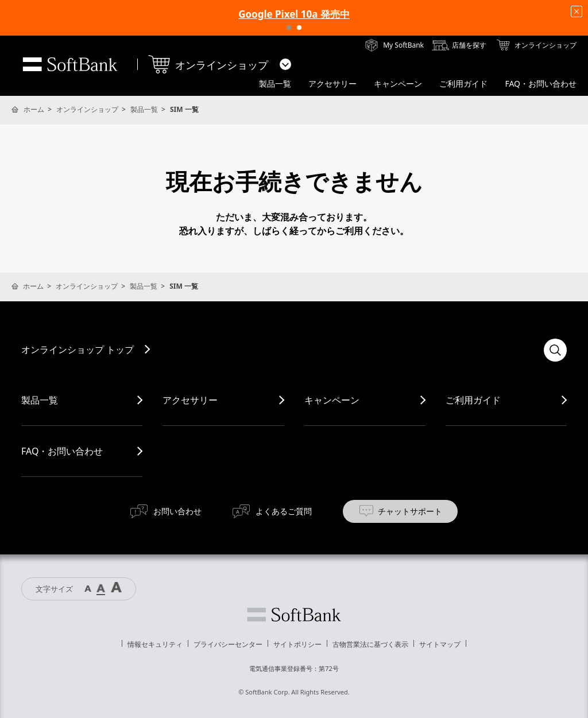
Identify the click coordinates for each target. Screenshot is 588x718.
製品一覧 (144, 109)
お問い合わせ (177, 511)
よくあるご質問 (284, 511)
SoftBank (70, 64)
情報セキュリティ (155, 644)
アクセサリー (190, 400)
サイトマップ (440, 644)
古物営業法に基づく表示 (370, 644)
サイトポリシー (297, 644)
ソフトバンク (294, 615)
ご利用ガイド (473, 400)
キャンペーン (332, 400)
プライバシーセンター (228, 644)
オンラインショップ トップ (78, 350)
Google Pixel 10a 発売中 (294, 14)
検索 (555, 350)
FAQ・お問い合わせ (62, 451)
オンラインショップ (87, 109)
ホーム (34, 109)
